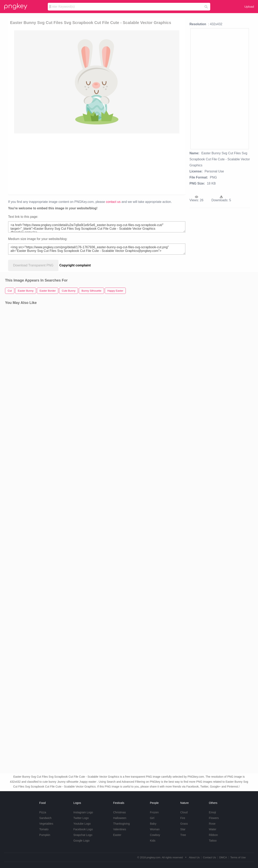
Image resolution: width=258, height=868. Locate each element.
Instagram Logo (83, 812)
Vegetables (46, 824)
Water (213, 829)
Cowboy (155, 835)
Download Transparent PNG (33, 265)
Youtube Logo (82, 824)
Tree (183, 835)
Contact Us (209, 857)
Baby (153, 824)
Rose (212, 824)
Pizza (43, 812)
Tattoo (213, 841)
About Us (194, 857)
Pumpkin (45, 835)
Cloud (184, 812)
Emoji (212, 812)
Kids (153, 841)
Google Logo (81, 841)
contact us (113, 202)
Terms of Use (238, 857)
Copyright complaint (75, 265)
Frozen (154, 812)
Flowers (214, 818)
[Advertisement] (97, 164)
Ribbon (213, 835)
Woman (155, 829)
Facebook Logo (83, 829)
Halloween (120, 818)
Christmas (119, 812)
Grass (184, 824)
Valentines (120, 829)
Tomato (44, 829)
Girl (152, 818)
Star (183, 829)
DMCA (223, 857)
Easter (117, 835)
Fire (183, 818)
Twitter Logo (81, 818)
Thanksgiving (121, 824)
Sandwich (45, 818)
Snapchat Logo (83, 835)
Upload (249, 7)
